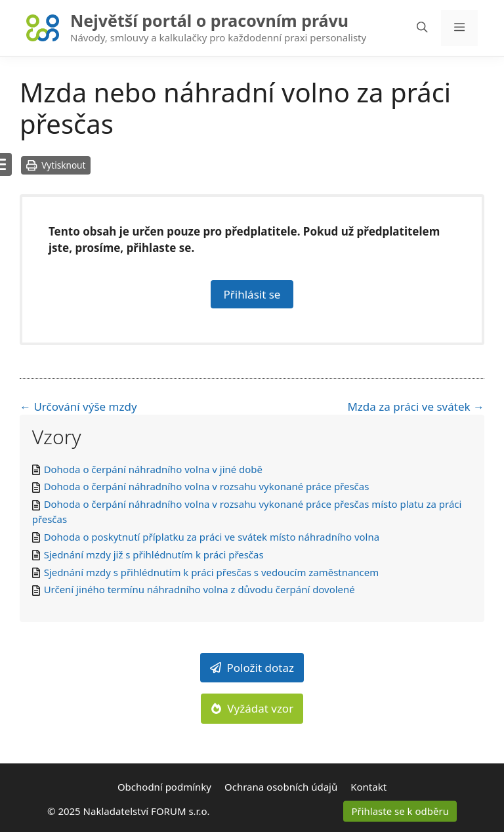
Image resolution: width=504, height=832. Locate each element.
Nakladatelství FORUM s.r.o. (147, 812)
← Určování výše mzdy (78, 406)
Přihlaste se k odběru (400, 812)
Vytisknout (56, 165)
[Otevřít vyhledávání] (422, 28)
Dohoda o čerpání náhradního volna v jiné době (153, 469)
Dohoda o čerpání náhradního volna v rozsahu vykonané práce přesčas (207, 486)
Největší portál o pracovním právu (209, 20)
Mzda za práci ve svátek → (416, 406)
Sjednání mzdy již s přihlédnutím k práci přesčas (154, 554)
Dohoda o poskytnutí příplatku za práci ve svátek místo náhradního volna (212, 537)
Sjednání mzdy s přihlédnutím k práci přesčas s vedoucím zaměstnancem (212, 572)
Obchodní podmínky (164, 787)
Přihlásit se (252, 294)
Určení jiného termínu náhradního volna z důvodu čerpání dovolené (199, 589)
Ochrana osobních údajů (281, 787)
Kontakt (368, 787)
